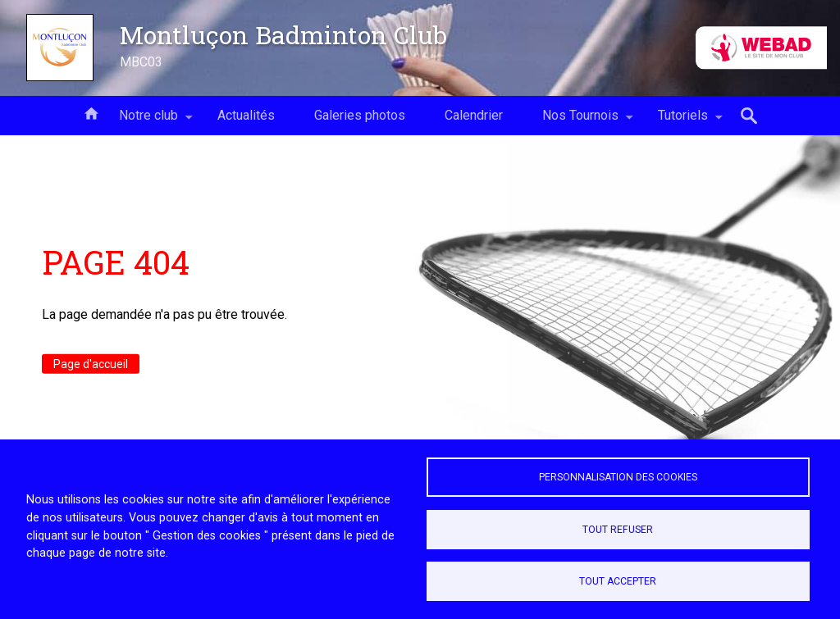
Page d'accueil (91, 364)
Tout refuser (618, 530)
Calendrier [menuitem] (474, 115)
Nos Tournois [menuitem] (580, 121)
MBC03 (141, 62)
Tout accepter (618, 581)
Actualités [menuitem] (246, 115)
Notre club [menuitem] (148, 121)
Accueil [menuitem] (91, 112)
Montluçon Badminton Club (283, 34)
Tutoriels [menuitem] (683, 121)
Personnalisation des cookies (618, 477)
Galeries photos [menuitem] (360, 115)
